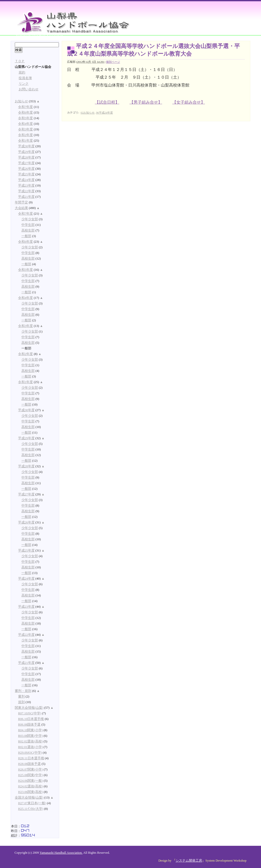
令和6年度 (25, 113)
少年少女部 (30, 219)
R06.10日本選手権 (31, 719)
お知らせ (21, 101)
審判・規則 (23, 691)
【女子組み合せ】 (189, 102)
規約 (22, 72)
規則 (21, 702)
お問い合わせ (29, 89)
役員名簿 (25, 78)
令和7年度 (25, 107)
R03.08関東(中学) (30, 736)
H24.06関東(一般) (30, 781)
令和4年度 (25, 124)
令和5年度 (25, 118)
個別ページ (113, 62)
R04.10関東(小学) (30, 730)
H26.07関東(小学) (30, 769)
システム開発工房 (189, 861)
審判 (21, 696)
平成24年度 (26, 180)
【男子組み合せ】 (146, 102)
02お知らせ (88, 113)
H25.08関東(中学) (30, 775)
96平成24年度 (105, 113)
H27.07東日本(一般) (32, 803)
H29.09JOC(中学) (30, 753)
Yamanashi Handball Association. (61, 853)
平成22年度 (26, 191)
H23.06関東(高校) (30, 792)
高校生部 (28, 230)
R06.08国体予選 (29, 725)
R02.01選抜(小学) (30, 747)
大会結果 (21, 208)
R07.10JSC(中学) (30, 713)
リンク (24, 84)
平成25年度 (26, 174)
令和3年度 (25, 129)
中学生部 (28, 225)
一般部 (26, 236)
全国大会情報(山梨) (29, 798)
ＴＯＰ (20, 61)
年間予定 (21, 202)
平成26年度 (26, 169)
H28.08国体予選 (29, 764)
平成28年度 (26, 157)
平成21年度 (26, 197)
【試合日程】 (107, 102)
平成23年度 (26, 186)
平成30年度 (26, 146)
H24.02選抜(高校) (30, 786)
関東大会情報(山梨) (29, 708)
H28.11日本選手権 (31, 758)
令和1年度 (25, 141)
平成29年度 (26, 152)
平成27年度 (26, 163)
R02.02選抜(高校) (30, 741)
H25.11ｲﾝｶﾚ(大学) (31, 809)
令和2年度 (25, 135)
